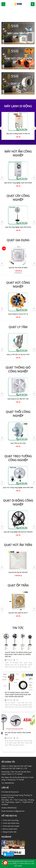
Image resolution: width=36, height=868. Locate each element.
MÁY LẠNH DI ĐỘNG (18, 33)
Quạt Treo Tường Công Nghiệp (18, 458)
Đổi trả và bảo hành (10, 829)
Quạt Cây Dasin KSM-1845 (18, 227)
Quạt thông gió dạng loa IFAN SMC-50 (18, 399)
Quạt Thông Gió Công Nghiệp (18, 369)
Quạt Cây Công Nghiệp (18, 198)
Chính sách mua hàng (11, 820)
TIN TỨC (18, 628)
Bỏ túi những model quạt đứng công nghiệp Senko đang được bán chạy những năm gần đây (18, 695)
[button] (3, 14)
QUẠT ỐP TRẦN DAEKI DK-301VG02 (18, 613)
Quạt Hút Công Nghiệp (18, 58)
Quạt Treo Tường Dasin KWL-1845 (18, 268)
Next (33, 127)
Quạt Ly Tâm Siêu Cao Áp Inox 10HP (18, 354)
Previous (1, 127)
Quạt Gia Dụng (18, 240)
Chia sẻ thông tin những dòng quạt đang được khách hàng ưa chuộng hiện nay (18, 654)
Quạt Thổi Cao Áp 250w (18, 443)
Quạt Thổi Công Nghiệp (18, 414)
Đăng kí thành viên (10, 832)
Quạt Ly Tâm (18, 84)
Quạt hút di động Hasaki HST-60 (18, 314)
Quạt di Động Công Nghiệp (18, 502)
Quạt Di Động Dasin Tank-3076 (18, 532)
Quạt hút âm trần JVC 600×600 (18, 572)
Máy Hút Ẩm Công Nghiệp (18, 153)
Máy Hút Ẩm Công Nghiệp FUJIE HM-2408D (18, 183)
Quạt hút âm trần (18, 545)
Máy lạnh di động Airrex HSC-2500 (18, 134)
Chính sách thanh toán (11, 823)
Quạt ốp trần (18, 585)
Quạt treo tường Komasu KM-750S (18, 487)
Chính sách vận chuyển (11, 826)
